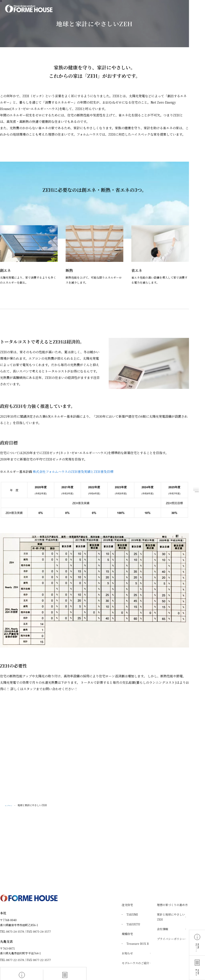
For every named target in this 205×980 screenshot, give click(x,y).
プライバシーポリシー (171, 939)
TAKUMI (132, 914)
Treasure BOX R (138, 944)
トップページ (12, 805)
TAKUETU (133, 924)
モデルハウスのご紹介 (136, 963)
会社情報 (163, 929)
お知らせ (127, 953)
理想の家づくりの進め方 (172, 905)
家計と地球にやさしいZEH (171, 917)
